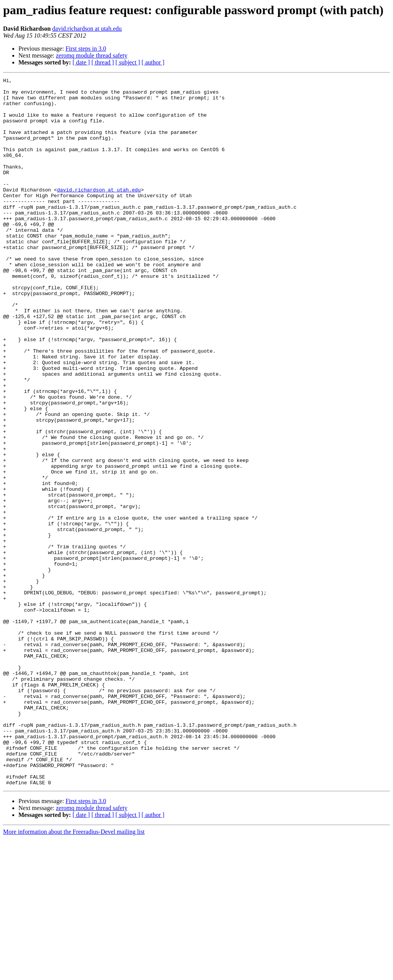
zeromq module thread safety (92, 55)
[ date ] (81, 62)
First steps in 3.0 (86, 49)
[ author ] (153, 62)
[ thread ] (103, 62)
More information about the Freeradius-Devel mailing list (74, 973)
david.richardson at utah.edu (87, 29)
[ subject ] (128, 62)
